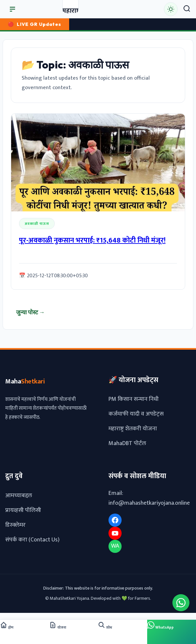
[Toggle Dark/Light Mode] (171, 9)
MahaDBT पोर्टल (127, 443)
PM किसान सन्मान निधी (134, 399)
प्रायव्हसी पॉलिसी (23, 510)
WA (115, 546)
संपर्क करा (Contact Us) (32, 539)
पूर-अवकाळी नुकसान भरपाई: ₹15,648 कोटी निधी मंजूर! (92, 241)
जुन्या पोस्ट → (30, 312)
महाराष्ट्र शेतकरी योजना (133, 429)
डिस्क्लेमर (15, 525)
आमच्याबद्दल (19, 495)
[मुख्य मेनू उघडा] (12, 9)
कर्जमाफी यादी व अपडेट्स (136, 414)
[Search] (187, 9)
